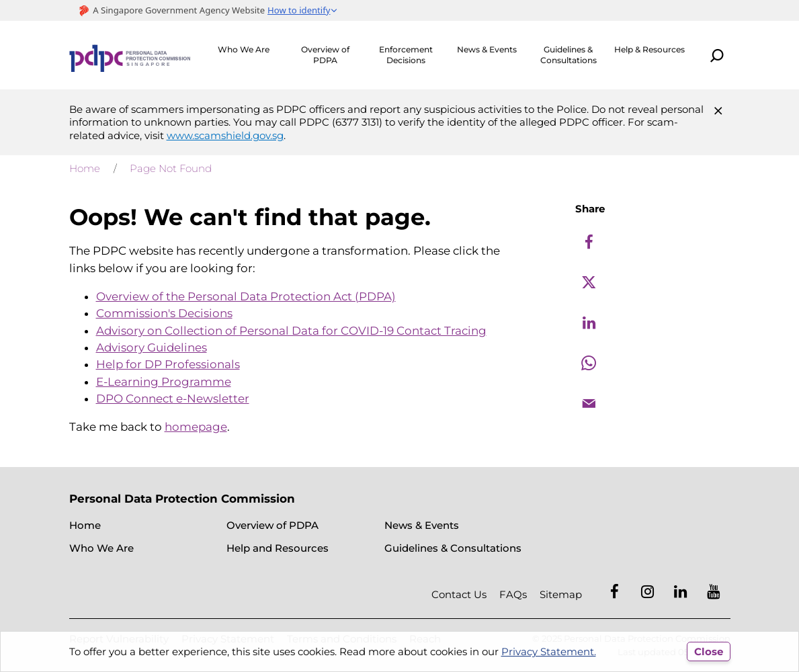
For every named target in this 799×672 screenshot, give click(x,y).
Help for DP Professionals (168, 364)
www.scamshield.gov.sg (225, 135)
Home (85, 168)
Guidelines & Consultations (569, 55)
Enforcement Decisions (406, 55)
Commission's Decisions (164, 313)
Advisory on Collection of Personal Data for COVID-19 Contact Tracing (291, 331)
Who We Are (244, 49)
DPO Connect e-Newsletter (173, 398)
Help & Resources (649, 49)
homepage (196, 427)
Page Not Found (171, 168)
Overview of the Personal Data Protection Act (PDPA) (246, 296)
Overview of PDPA (325, 55)
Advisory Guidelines (152, 347)
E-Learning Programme (164, 382)
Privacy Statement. (549, 652)
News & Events (487, 49)
